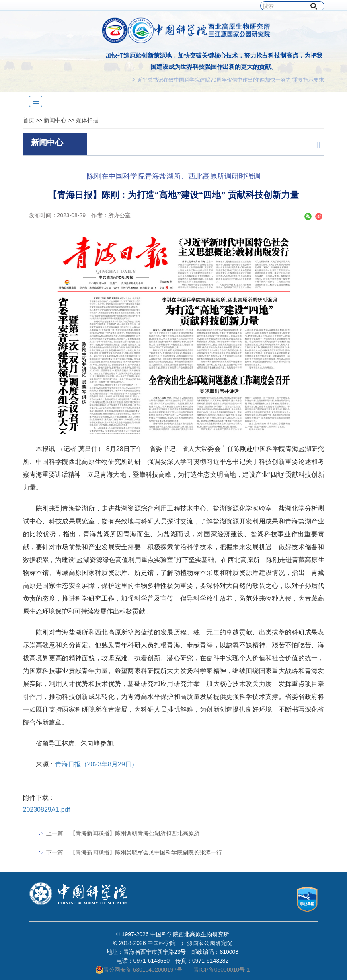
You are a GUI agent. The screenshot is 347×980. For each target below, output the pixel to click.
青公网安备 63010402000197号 (139, 970)
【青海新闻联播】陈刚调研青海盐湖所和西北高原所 (135, 833)
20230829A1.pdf (46, 810)
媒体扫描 (87, 120)
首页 (29, 120)
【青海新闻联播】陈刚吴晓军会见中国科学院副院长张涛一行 (146, 852)
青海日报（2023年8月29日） (97, 764)
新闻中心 (55, 120)
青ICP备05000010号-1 (222, 970)
